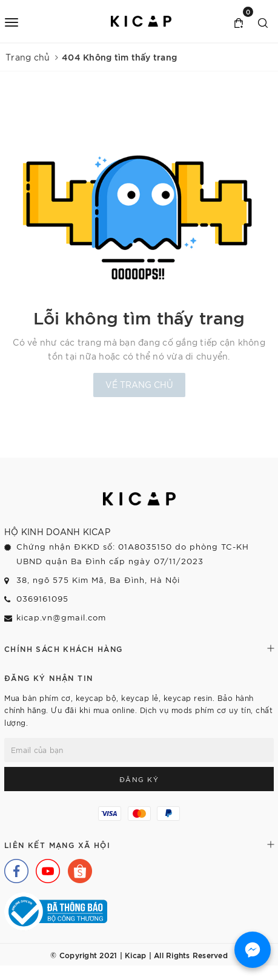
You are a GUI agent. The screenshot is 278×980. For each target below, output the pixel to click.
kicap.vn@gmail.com (61, 617)
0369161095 (42, 598)
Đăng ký (139, 779)
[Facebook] (13, 868)
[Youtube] (45, 868)
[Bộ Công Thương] (56, 910)
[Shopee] (77, 868)
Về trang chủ (139, 384)
